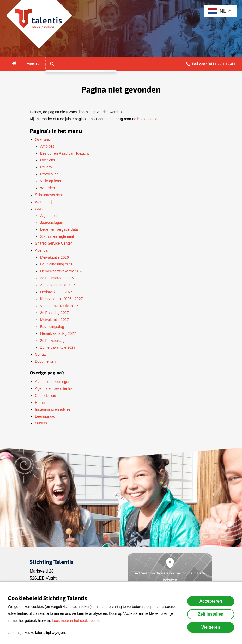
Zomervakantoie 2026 (58, 285)
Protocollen (49, 174)
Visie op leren (51, 181)
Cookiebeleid (46, 396)
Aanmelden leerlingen (53, 382)
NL (217, 11)
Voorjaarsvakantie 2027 (59, 306)
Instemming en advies (53, 409)
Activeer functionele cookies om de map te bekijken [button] (170, 577)
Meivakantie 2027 (55, 320)
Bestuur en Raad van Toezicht (65, 153)
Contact (41, 354)
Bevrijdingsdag (52, 327)
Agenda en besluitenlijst (54, 388)
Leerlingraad (45, 416)
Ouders (41, 423)
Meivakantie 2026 (55, 257)
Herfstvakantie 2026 (56, 292)
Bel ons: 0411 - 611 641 (211, 65)
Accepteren (211, 601)
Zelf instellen (211, 614)
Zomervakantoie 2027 (58, 347)
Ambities (47, 146)
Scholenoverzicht (49, 195)
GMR (39, 209)
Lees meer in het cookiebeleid (76, 621)
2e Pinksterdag (52, 341)
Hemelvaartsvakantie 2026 (62, 271)
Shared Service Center (53, 243)
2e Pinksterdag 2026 (57, 278)
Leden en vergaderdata (59, 229)
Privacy (46, 167)
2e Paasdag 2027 (55, 313)
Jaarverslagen (52, 223)
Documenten (45, 361)
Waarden (47, 188)
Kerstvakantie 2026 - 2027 (61, 299)
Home (40, 403)
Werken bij (44, 202)
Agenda (41, 250)
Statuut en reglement (57, 236)
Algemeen (48, 216)
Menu (34, 64)
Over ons (42, 139)
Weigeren (211, 627)
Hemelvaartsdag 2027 (58, 333)
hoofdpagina (147, 119)
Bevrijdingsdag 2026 (57, 264)
